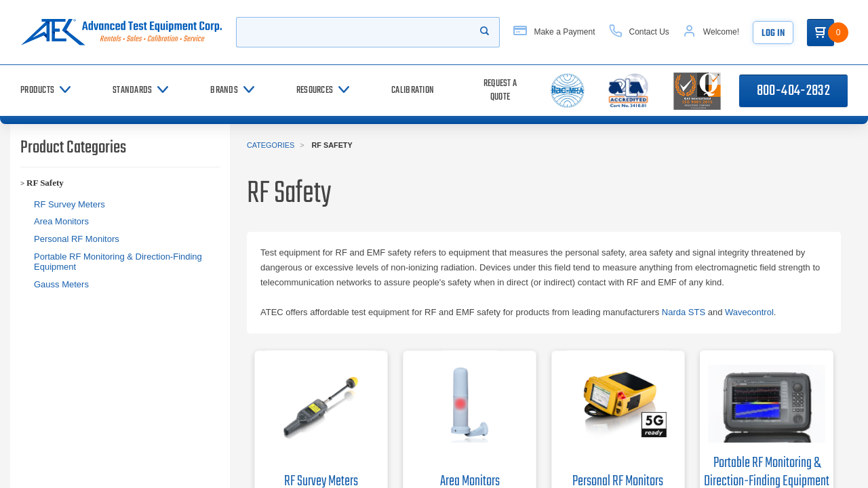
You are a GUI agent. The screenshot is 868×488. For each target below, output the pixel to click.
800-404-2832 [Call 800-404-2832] (793, 91)
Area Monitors (61, 221)
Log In (773, 34)
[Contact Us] (639, 32)
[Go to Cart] (821, 33)
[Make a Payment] (554, 32)
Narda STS (684, 312)
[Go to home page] (121, 32)
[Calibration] (413, 90)
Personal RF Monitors (77, 239)
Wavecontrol (749, 312)
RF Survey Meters (70, 204)
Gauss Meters (61, 284)
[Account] (711, 32)
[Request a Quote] (500, 90)
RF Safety (45, 183)
